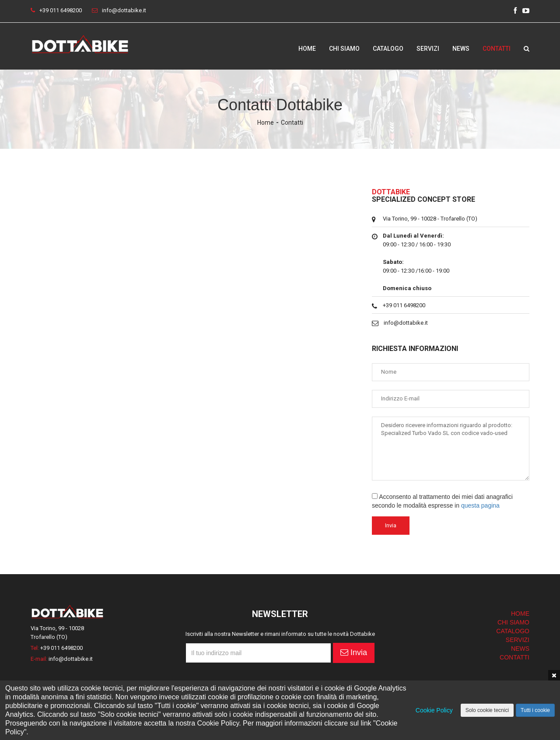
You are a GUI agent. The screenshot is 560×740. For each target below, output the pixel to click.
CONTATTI (514, 657)
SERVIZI (518, 640)
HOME (520, 614)
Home (307, 48)
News (461, 48)
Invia (354, 652)
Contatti (497, 48)
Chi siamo (344, 48)
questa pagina (480, 505)
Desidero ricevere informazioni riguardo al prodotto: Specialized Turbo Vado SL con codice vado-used (451, 449)
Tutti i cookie (535, 710)
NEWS (520, 649)
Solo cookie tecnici (487, 710)
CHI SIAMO (513, 622)
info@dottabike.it (124, 10)
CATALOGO (513, 631)
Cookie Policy (434, 710)
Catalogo (388, 48)
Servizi (428, 48)
